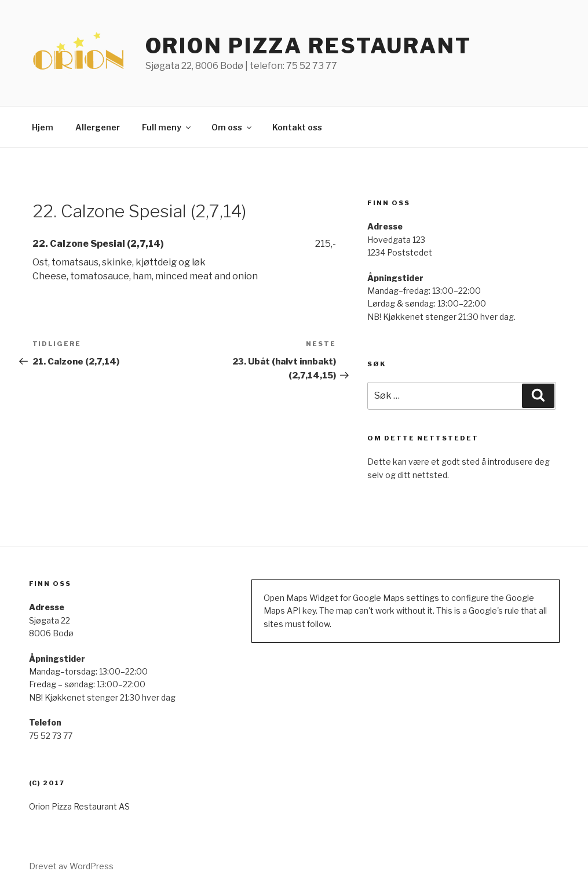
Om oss (232, 127)
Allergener (98, 127)
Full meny (167, 127)
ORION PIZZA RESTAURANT (308, 46)
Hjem (43, 127)
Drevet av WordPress (71, 866)
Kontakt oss (297, 127)
